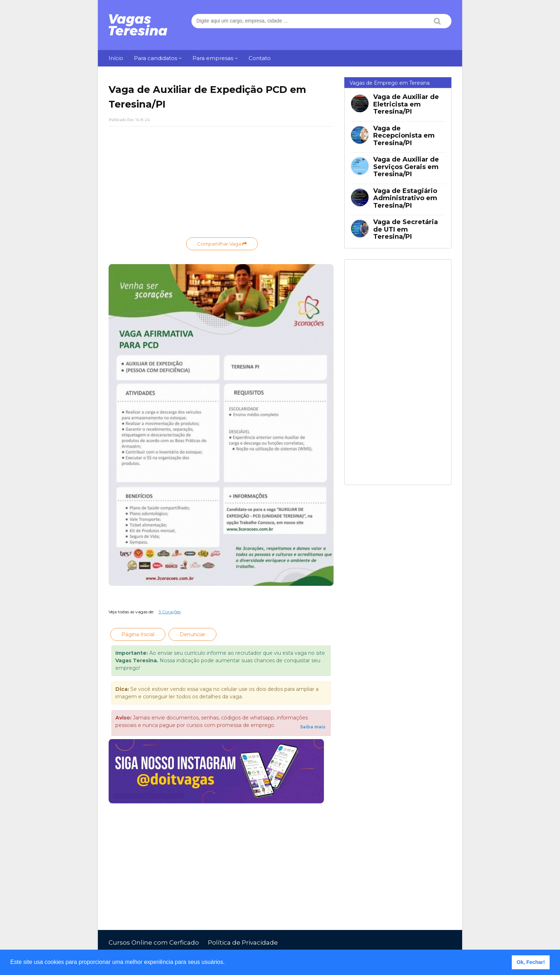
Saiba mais (313, 727)
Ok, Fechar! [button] (531, 962)
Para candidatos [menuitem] (156, 58)
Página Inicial (138, 634)
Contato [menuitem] (260, 58)
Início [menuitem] (116, 58)
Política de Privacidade (243, 942)
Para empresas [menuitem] (213, 58)
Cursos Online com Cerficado (154, 942)
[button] (227, 963)
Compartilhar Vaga (222, 244)
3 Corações (170, 612)
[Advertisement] (221, 184)
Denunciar (192, 634)
